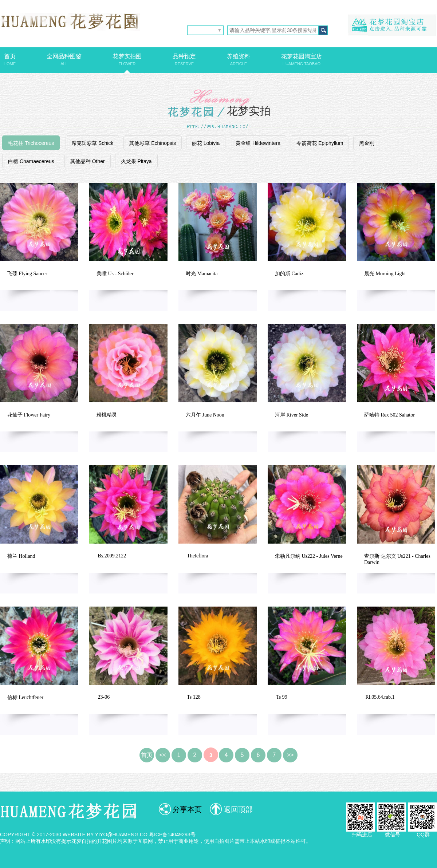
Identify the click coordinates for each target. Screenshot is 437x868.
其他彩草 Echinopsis (153, 143)
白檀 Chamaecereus (31, 161)
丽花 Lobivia (206, 143)
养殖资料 (239, 60)
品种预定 (184, 60)
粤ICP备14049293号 (172, 835)
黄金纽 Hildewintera (258, 143)
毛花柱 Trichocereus (31, 143)
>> (290, 755)
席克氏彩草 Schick (92, 143)
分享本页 (187, 809)
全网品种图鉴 (64, 60)
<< (163, 755)
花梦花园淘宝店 (302, 60)
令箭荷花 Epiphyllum (320, 143)
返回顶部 (238, 809)
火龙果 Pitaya (136, 161)
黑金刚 (367, 143)
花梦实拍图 (127, 60)
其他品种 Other (88, 161)
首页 (10, 60)
